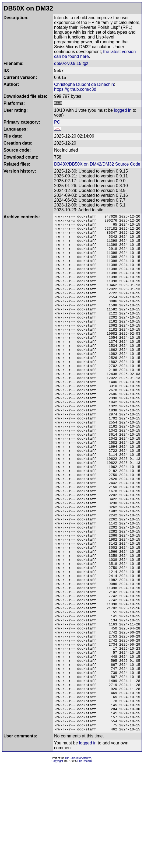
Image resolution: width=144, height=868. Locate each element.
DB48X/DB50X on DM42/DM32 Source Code (97, 164)
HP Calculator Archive (78, 861)
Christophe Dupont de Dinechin (84, 84)
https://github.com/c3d (75, 89)
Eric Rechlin (85, 864)
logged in (123, 110)
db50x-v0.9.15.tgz (71, 63)
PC (57, 122)
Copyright (57, 864)
